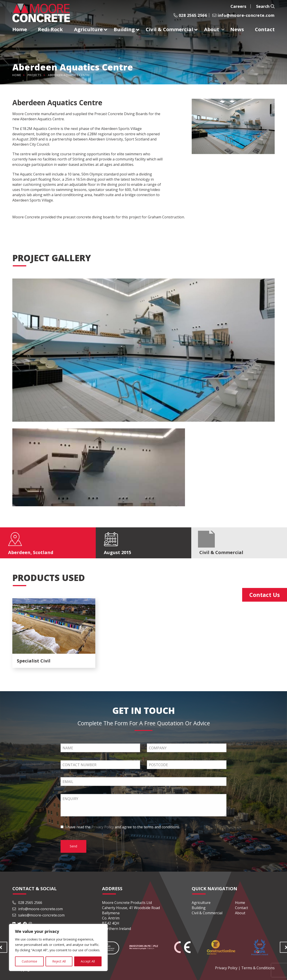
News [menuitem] (237, 29)
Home (17, 75)
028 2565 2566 (190, 15)
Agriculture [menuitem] (88, 29)
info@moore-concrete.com (244, 15)
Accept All (88, 961)
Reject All (59, 961)
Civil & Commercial (207, 913)
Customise (29, 961)
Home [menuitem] (20, 29)
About (240, 913)
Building (199, 908)
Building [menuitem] (124, 29)
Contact (241, 908)
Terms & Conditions (258, 968)
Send (73, 846)
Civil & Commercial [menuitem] (169, 29)
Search (265, 6)
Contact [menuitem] (265, 29)
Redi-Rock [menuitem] (50, 29)
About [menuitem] (212, 29)
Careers (238, 6)
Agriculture (201, 903)
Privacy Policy (103, 827)
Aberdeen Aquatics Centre (69, 75)
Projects (34, 75)
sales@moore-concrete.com (38, 915)
